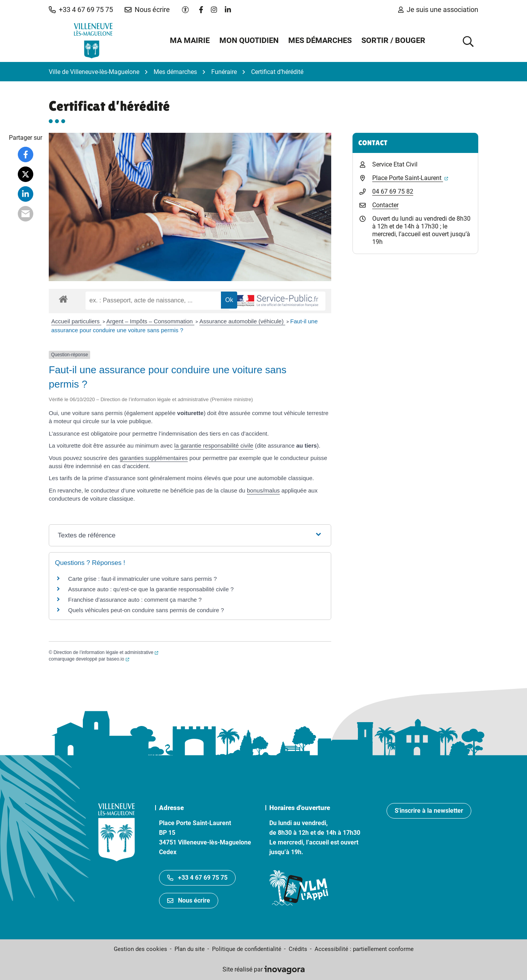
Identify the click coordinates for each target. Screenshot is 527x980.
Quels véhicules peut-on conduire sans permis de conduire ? (146, 610)
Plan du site (190, 949)
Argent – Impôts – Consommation (151, 321)
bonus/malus (263, 490)
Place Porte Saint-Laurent (410, 178)
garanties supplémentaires (154, 458)
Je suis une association (438, 9)
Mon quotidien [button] (249, 40)
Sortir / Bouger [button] (393, 40)
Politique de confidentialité (247, 949)
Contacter (385, 205)
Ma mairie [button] (190, 40)
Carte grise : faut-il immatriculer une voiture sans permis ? (142, 579)
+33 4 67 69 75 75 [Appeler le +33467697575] (197, 878)
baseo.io (118, 659)
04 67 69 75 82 (393, 191)
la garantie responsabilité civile (214, 445)
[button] (81, 10)
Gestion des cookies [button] (140, 949)
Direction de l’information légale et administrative (106, 652)
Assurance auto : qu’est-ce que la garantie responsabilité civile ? (151, 589)
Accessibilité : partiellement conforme (364, 949)
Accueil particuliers (76, 321)
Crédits (298, 949)
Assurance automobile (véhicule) (242, 321)
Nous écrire (189, 900)
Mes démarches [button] (320, 40)
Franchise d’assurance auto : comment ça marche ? (135, 600)
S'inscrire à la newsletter (429, 811)
